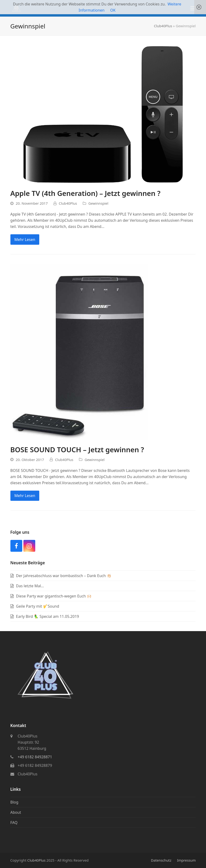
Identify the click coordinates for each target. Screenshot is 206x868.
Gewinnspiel (98, 203)
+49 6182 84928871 (35, 757)
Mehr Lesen (25, 240)
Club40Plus (163, 26)
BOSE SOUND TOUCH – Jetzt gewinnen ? (77, 450)
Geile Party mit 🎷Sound (38, 606)
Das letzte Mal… (30, 586)
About (16, 812)
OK (113, 10)
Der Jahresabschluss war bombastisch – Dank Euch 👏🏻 (64, 576)
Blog (14, 802)
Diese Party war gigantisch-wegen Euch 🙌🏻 (54, 596)
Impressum (186, 860)
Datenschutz (161, 860)
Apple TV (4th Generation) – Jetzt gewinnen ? (85, 193)
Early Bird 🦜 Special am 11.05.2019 (48, 616)
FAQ (14, 823)
